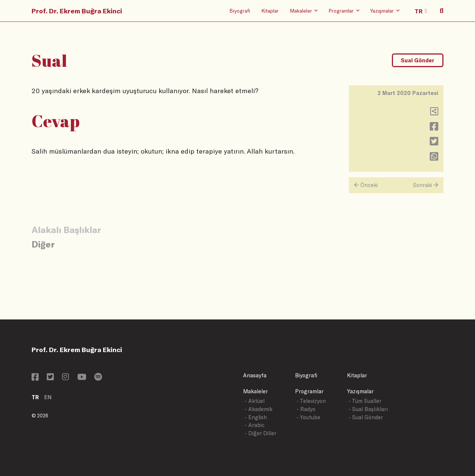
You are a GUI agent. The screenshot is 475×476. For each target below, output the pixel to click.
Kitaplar (270, 11)
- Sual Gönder (366, 417)
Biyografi (240, 11)
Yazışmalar (360, 391)
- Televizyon (311, 401)
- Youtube (308, 417)
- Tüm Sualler (365, 401)
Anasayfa (255, 375)
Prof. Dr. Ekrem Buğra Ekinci (77, 11)
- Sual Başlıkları (368, 409)
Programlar (309, 391)
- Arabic (255, 425)
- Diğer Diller (261, 433)
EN (48, 397)
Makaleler (255, 391)
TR (35, 397)
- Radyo (306, 409)
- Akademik (258, 409)
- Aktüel (255, 401)
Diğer (43, 244)
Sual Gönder (417, 60)
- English (256, 417)
